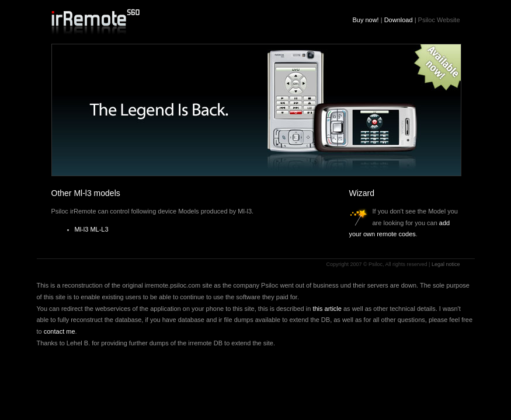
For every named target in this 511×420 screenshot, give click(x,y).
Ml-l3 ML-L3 (92, 229)
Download (399, 20)
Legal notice (446, 264)
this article (327, 309)
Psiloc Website (439, 20)
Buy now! (365, 20)
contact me (60, 331)
